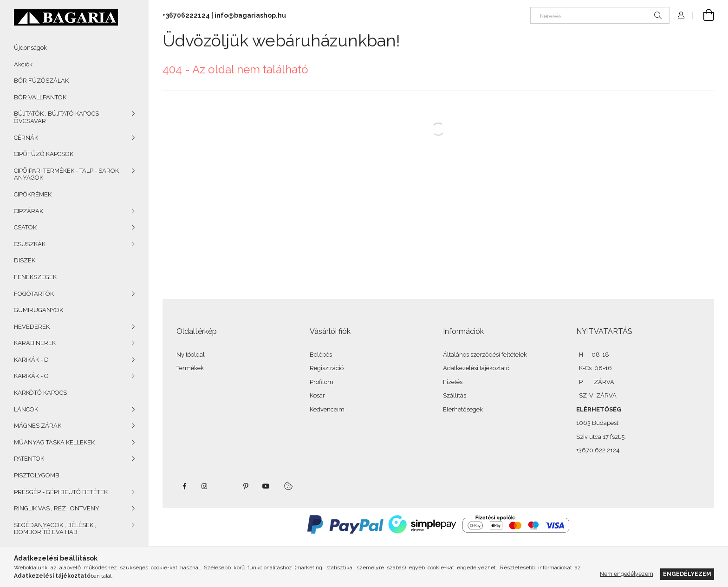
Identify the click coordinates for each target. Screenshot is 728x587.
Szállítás (455, 395)
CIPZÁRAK (29, 211)
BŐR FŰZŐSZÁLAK (41, 81)
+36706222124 (186, 15)
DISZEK (25, 260)
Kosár (317, 395)
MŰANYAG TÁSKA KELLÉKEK (54, 442)
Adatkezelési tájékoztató (476, 368)
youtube (266, 486)
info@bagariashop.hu (250, 15)
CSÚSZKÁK (30, 244)
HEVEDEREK (32, 327)
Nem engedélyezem (627, 574)
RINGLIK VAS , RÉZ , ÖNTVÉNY (57, 508)
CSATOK (25, 227)
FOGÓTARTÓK (34, 294)
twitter (225, 486)
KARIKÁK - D (31, 360)
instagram (205, 486)
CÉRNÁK (26, 138)
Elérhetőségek (463, 409)
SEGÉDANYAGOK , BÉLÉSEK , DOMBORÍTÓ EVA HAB (55, 529)
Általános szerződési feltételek (485, 355)
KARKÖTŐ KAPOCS (40, 393)
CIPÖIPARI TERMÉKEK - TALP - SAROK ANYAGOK (66, 174)
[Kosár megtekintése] (703, 15)
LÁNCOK (26, 409)
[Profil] (681, 15)
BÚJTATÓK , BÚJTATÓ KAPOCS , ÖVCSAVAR (58, 117)
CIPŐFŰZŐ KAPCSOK (44, 154)
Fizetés (453, 382)
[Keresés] (600, 15)
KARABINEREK (35, 343)
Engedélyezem (687, 574)
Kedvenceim (327, 409)
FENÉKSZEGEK (35, 277)
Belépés (321, 355)
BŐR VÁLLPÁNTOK (40, 97)
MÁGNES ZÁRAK (38, 426)
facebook (184, 486)
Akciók (23, 64)
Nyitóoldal (191, 355)
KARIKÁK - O (31, 376)
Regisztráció (327, 368)
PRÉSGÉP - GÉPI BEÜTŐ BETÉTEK (61, 492)
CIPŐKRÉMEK (33, 194)
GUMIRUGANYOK (39, 310)
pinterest (246, 486)
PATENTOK (29, 459)
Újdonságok (30, 48)
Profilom (322, 382)
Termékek (190, 368)
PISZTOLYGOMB (37, 475)
